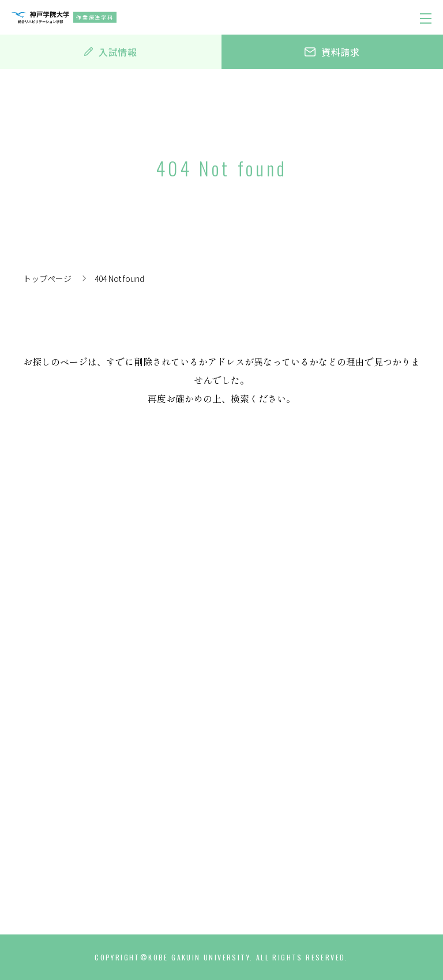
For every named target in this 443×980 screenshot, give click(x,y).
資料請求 (332, 52)
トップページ (47, 278)
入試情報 (111, 52)
